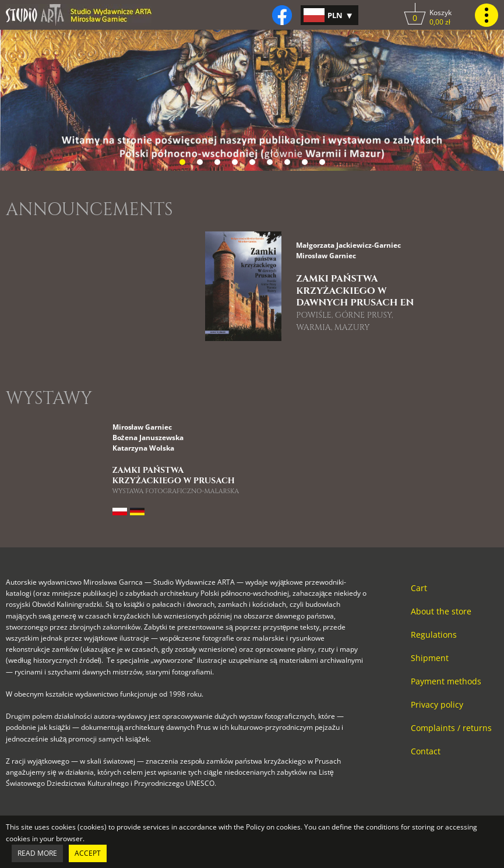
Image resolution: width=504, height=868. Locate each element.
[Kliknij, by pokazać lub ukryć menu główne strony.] (487, 15)
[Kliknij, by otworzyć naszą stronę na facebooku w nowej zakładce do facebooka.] (282, 15)
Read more (37, 853)
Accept (88, 853)
